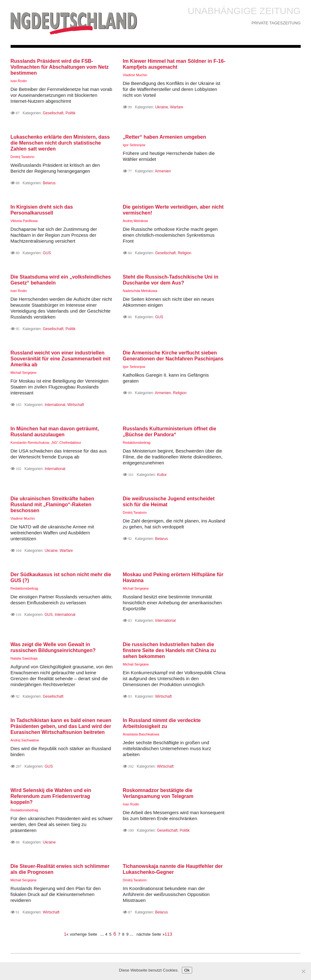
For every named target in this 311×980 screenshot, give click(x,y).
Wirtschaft (76, 405)
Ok (187, 970)
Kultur (162, 475)
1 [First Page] (65, 934)
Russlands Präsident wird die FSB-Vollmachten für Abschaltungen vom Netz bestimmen (60, 67)
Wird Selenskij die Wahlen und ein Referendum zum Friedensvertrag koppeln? (51, 796)
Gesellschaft (53, 113)
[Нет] (303, 971)
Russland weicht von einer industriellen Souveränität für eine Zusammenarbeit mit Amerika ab (61, 359)
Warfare (177, 107)
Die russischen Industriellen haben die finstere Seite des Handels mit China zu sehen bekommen (170, 650)
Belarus (49, 183)
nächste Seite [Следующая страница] (149, 934)
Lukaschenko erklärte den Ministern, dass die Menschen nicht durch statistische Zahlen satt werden (60, 143)
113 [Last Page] (168, 934)
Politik (70, 113)
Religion (185, 253)
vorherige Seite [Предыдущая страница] (83, 934)
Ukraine (161, 107)
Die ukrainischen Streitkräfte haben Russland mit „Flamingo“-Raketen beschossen (53, 505)
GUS (47, 253)
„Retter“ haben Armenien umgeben (165, 137)
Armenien (163, 171)
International (55, 405)
